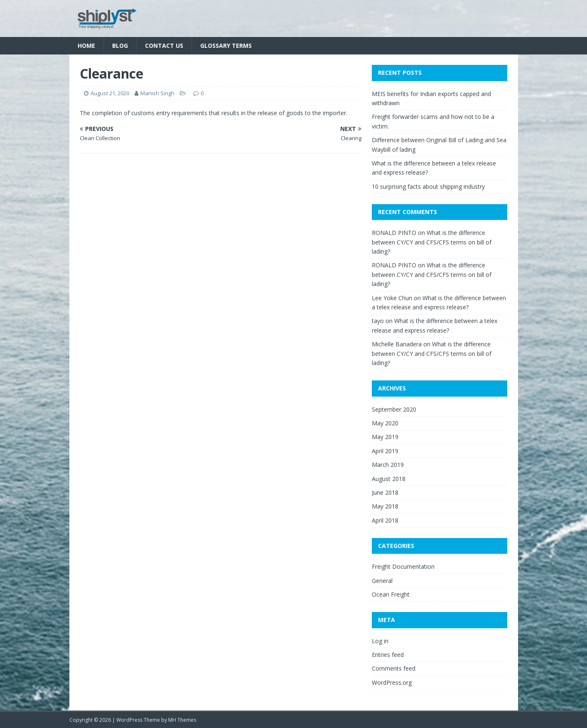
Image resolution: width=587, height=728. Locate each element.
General (382, 581)
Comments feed (394, 668)
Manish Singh (157, 93)
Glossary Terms (226, 46)
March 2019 (388, 465)
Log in (380, 641)
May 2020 (385, 423)
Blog (120, 46)
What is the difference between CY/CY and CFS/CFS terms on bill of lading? (432, 242)
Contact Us (164, 46)
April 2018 (385, 520)
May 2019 (385, 437)
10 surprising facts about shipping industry (428, 186)
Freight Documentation (403, 566)
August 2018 (389, 479)
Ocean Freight (391, 594)
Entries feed (388, 655)
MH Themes (182, 720)
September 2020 (394, 409)
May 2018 (385, 506)
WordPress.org (392, 682)
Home (86, 46)
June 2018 (385, 492)
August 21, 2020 (110, 93)
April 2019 (385, 451)
